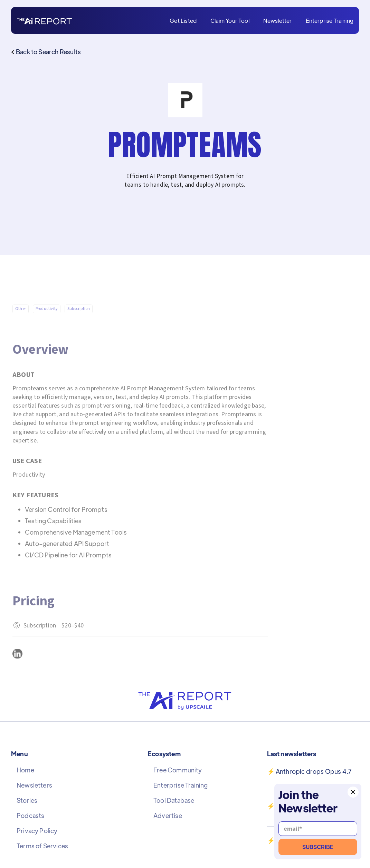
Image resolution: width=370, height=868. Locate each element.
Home (25, 770)
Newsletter (278, 21)
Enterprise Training (330, 21)
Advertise (168, 816)
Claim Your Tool (230, 21)
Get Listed (183, 21)
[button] (353, 792)
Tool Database (174, 800)
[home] (44, 21)
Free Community (178, 770)
